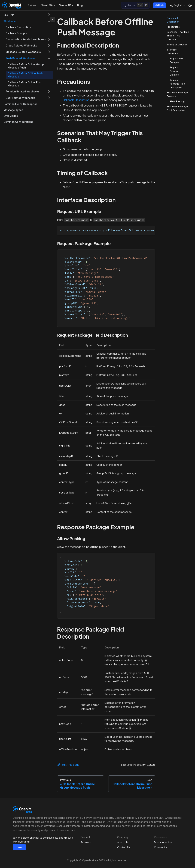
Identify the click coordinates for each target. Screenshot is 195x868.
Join (19, 847)
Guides (32, 5)
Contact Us (124, 847)
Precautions (173, 27)
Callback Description (76, 100)
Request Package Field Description (177, 84)
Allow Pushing (177, 101)
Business (86, 842)
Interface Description (173, 52)
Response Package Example (177, 94)
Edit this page (68, 765)
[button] (27, 15)
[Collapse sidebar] (53, 19)
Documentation (163, 842)
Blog (80, 5)
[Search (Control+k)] (135, 5)
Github (159, 5)
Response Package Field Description (177, 108)
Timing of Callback (177, 45)
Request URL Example (177, 60)
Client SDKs (48, 5)
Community (161, 847)
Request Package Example (174, 71)
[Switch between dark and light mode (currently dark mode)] (190, 5)
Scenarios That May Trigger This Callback (178, 36)
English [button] (176, 5)
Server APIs (66, 5)
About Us (123, 842)
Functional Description (173, 20)
